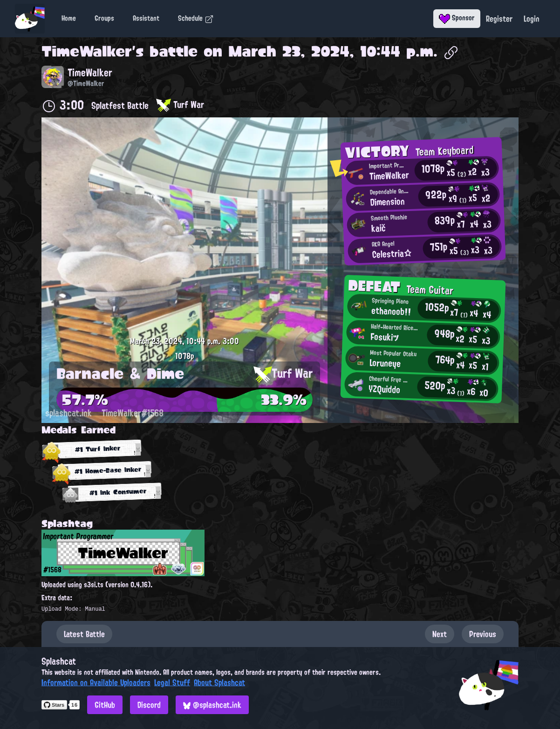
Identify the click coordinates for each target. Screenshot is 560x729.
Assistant (146, 18)
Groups (104, 18)
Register (499, 19)
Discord (149, 705)
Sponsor (457, 18)
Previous (483, 634)
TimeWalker (87, 51)
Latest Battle (84, 634)
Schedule (196, 18)
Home (69, 18)
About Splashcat (219, 682)
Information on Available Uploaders (96, 682)
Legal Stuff (172, 682)
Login (532, 19)
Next (440, 634)
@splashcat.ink (212, 705)
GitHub (105, 705)
